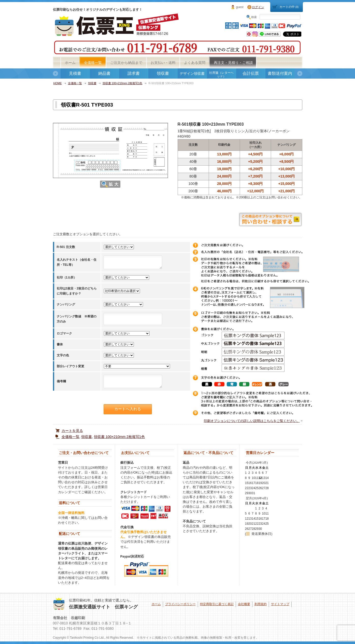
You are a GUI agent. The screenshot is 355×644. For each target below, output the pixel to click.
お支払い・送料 (163, 63)
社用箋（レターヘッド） (221, 75)
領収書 (163, 73)
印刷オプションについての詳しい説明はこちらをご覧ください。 (252, 421)
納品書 (104, 73)
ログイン (258, 7)
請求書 (134, 73)
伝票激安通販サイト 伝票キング (103, 607)
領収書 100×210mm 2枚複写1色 (123, 83)
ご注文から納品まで (126, 63)
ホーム (70, 63)
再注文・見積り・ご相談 (233, 63)
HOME (58, 83)
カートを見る (72, 431)
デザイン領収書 (192, 74)
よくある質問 (195, 63)
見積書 (75, 73)
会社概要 (244, 604)
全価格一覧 (93, 63)
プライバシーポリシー (180, 604)
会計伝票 (251, 73)
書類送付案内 (280, 73)
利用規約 (261, 604)
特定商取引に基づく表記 (217, 604)
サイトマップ (280, 604)
